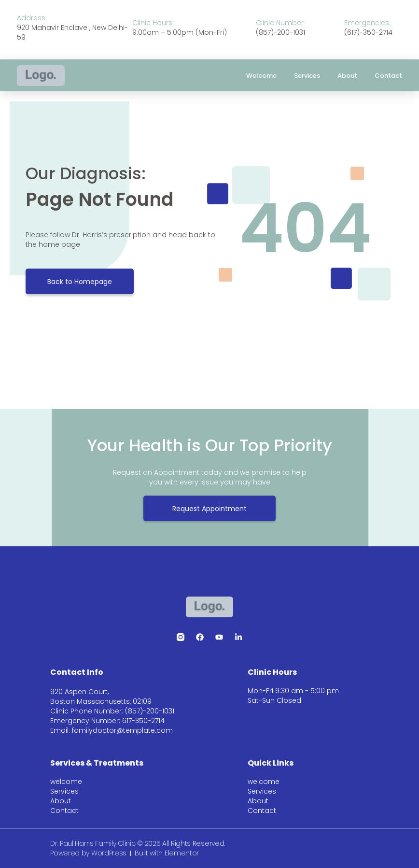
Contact (388, 76)
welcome (261, 76)
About (347, 76)
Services (307, 76)
